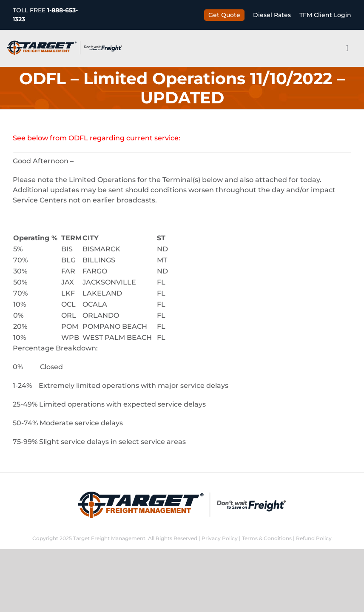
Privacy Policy (220, 538)
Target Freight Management (109, 538)
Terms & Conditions (267, 538)
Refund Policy (314, 538)
